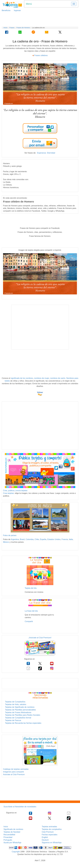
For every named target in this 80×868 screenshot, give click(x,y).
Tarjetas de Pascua (13, 720)
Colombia (30, 539)
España (43, 539)
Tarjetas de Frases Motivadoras (18, 712)
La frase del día (31, 611)
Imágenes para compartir (14, 772)
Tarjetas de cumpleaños (52, 829)
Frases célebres (41, 55)
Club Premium (48, 832)
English (45, 837)
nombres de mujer (42, 378)
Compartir (29, 621)
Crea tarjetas (8, 493)
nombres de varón (58, 378)
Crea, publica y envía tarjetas (15, 491)
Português (8, 840)
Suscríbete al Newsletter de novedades (20, 807)
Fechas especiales (50, 835)
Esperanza (42, 153)
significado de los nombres (22, 378)
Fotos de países (10, 535)
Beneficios (6, 10)
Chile (37, 539)
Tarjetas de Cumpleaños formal (18, 718)
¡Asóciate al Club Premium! (40, 638)
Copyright (16, 852)
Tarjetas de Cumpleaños (15, 702)
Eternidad (51, 153)
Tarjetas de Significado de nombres (20, 707)
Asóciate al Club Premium (14, 774)
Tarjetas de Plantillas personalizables (20, 710)
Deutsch (45, 840)
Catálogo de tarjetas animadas (16, 769)
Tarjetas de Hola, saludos (16, 704)
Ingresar (16, 10)
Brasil (22, 539)
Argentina (15, 539)
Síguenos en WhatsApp (52, 843)
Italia (71, 539)
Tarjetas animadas (49, 827)
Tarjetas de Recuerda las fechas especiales (23, 723)
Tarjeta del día (31, 588)
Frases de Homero (23, 28)
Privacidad (8, 837)
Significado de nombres (13, 829)
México (6, 542)
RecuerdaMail (9, 835)
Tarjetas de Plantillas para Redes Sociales (23, 715)
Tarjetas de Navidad (12, 832)
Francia (65, 539)
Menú (29, 4)
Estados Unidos (54, 539)
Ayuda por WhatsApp (12, 843)
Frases (12, 28)
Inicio (5, 28)
